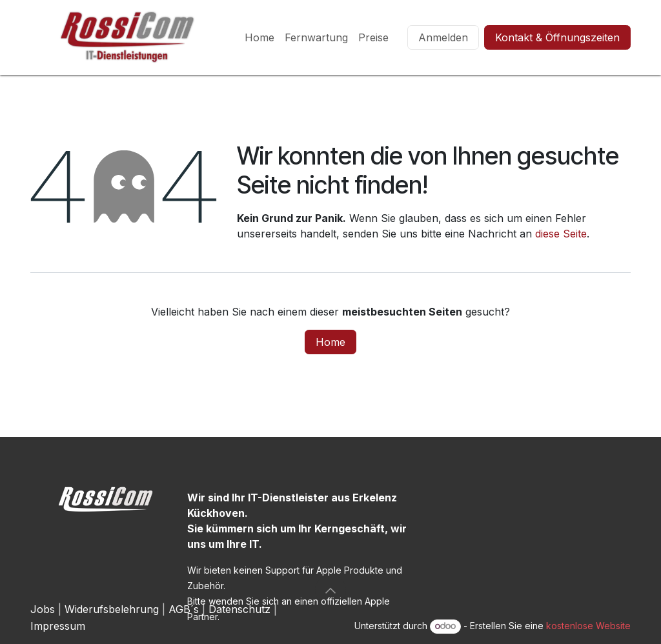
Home (330, 342)
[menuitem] (259, 37)
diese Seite (561, 234)
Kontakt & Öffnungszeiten (557, 37)
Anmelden (443, 37)
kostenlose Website (588, 626)
